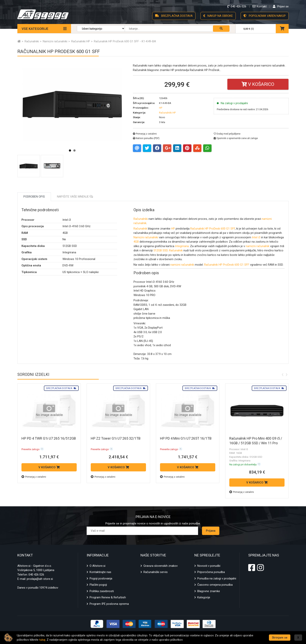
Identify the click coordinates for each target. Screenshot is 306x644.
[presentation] (282, 374)
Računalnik (141, 229)
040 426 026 (36, 575)
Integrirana (182, 246)
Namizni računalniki (146, 237)
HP (173, 229)
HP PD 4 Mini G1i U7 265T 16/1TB (186, 438)
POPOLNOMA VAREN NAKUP (265, 16)
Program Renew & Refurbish (108, 597)
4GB (136, 242)
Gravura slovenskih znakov (161, 566)
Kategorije (204, 597)
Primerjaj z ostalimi (145, 134)
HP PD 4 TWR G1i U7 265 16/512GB (49, 438)
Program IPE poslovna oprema (109, 604)
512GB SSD (161, 250)
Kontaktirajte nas (100, 572)
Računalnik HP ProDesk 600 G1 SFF (213, 229)
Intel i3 (256, 237)
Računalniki (141, 219)
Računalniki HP (167, 113)
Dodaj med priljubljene (227, 134)
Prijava (211, 531)
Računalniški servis (156, 572)
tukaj (42, 640)
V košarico (258, 84)
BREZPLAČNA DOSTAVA (174, 16)
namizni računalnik (258, 246)
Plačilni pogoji (98, 585)
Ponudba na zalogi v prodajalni (217, 578)
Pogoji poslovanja (101, 578)
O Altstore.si (97, 566)
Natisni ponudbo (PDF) (146, 138)
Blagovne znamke (209, 591)
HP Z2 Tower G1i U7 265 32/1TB (116, 438)
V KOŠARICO (49, 467)
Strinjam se (280, 638)
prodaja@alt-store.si (40, 579)
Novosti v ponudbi (209, 566)
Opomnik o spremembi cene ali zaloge (236, 138)
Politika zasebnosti (102, 591)
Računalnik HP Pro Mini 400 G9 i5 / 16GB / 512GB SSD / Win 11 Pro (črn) (256, 443)
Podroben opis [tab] (34, 197)
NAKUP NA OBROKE (218, 16)
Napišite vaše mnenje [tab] (75, 197)
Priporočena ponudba (211, 572)
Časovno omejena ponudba (215, 585)
